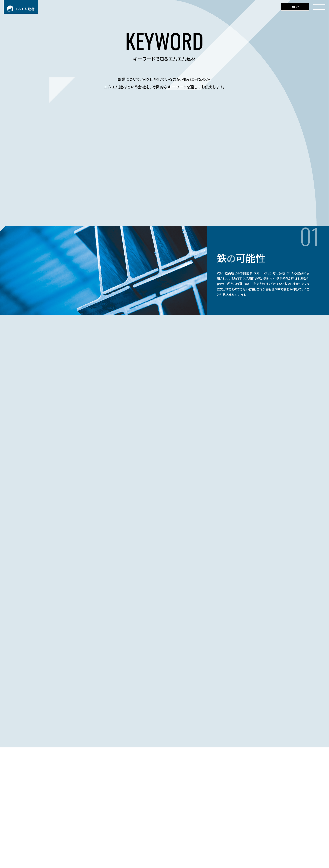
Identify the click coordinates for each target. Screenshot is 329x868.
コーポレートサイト (69, 857)
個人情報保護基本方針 (100, 857)
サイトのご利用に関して (133, 857)
